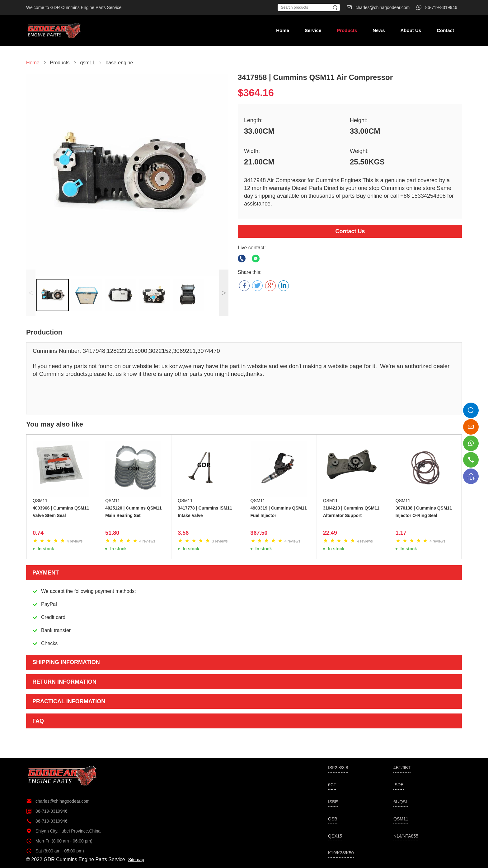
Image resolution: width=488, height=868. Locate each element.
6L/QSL (401, 802)
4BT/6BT (402, 768)
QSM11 (40, 501)
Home (283, 30)
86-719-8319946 (47, 811)
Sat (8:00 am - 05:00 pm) (55, 851)
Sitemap (136, 860)
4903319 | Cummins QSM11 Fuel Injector (279, 512)
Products (347, 30)
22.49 (330, 533)
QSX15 (335, 836)
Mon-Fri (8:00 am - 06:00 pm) (59, 841)
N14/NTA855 (406, 836)
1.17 (401, 533)
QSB (333, 819)
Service (313, 30)
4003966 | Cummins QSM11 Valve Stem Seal (61, 512)
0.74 (38, 533)
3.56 (183, 533)
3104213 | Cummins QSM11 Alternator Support (351, 512)
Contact (445, 30)
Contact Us (350, 231)
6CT (332, 785)
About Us (411, 30)
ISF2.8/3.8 (338, 768)
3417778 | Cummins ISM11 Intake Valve (205, 512)
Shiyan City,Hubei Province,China (63, 831)
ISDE (399, 785)
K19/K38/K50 (341, 853)
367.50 (259, 533)
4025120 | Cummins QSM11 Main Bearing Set (133, 512)
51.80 (112, 533)
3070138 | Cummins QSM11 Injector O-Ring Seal (424, 512)
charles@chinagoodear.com (58, 801)
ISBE (333, 802)
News (379, 30)
